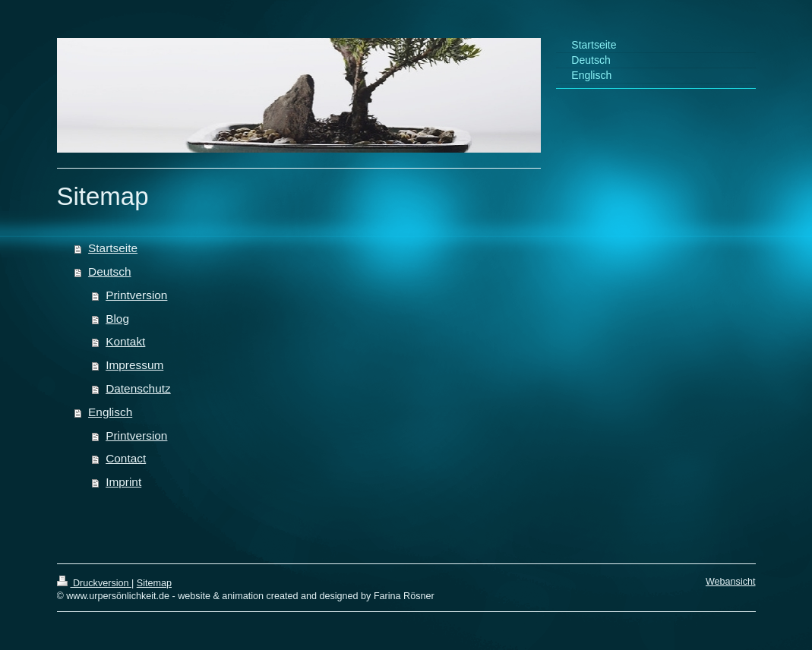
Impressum (134, 365)
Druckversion (94, 583)
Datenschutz (138, 388)
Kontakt (125, 341)
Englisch (110, 412)
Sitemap (154, 583)
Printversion (136, 295)
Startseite (113, 248)
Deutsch (109, 271)
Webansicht (731, 582)
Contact (126, 458)
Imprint (123, 482)
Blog (117, 319)
